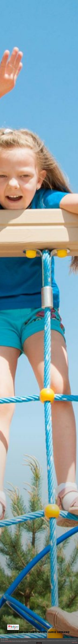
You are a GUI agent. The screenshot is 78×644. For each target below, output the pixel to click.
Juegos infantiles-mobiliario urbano (38, 632)
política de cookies (8, 642)
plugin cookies (75, 642)
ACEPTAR (39, 643)
